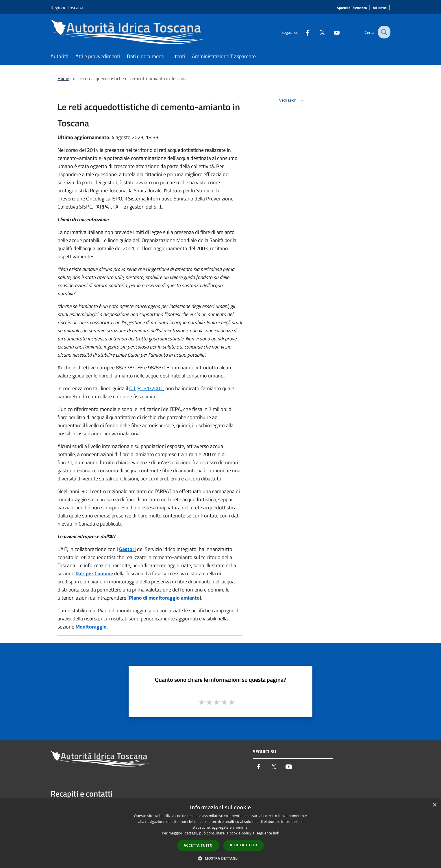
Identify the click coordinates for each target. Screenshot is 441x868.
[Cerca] (383, 32)
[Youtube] (332, 32)
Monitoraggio (91, 627)
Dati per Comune (94, 573)
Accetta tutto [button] (198, 845)
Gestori (127, 549)
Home (63, 78)
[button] (220, 858)
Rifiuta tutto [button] (244, 845)
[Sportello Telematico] (352, 8)
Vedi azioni (292, 100)
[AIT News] (380, 8)
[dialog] (220, 833)
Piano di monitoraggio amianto (164, 598)
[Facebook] (303, 32)
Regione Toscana (67, 8)
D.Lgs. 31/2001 (146, 388)
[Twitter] (318, 32)
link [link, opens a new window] (276, 833)
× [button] (434, 805)
